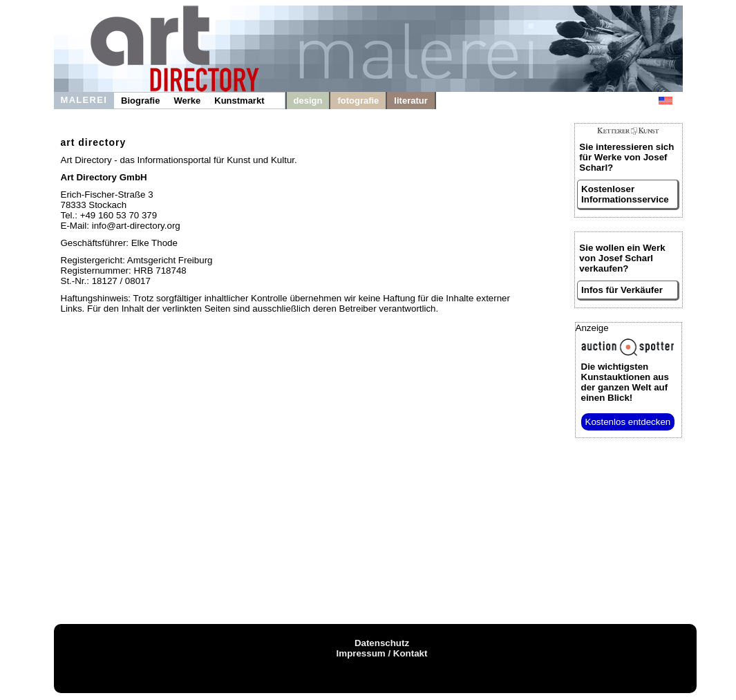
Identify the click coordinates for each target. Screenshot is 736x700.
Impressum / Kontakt (382, 653)
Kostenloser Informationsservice (625, 194)
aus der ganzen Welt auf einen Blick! (625, 382)
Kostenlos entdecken (628, 422)
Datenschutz (382, 643)
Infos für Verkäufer (622, 290)
